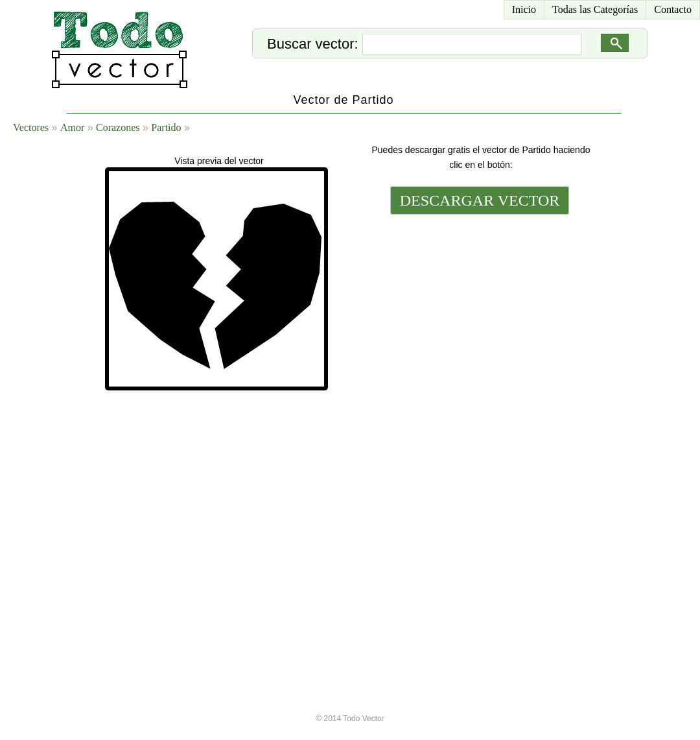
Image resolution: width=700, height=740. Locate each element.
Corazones (118, 127)
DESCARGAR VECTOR (480, 200)
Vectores (31, 127)
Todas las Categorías (595, 9)
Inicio (524, 9)
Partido (166, 127)
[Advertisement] (478, 420)
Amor (72, 127)
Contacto (673, 9)
